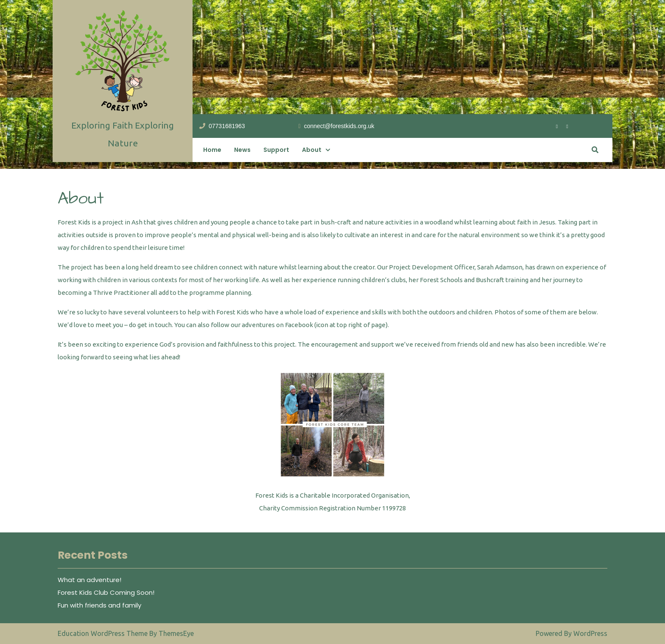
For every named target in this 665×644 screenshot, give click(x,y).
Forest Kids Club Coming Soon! (106, 592)
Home (212, 150)
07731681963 (222, 126)
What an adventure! (89, 580)
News (242, 150)
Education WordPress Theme (103, 633)
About (312, 150)
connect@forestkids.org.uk (337, 126)
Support (276, 150)
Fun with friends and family (99, 605)
